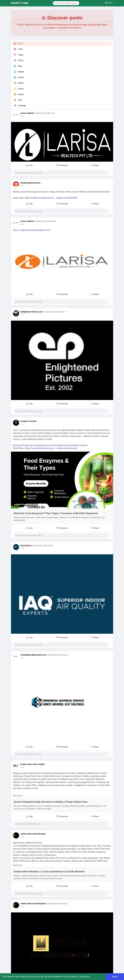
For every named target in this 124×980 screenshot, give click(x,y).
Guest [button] (109, 3)
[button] (66, 3)
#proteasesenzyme (63, 445)
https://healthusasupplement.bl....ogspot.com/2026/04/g (51, 198)
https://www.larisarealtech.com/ (36, 230)
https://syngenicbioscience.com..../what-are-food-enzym (51, 448)
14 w (22, 116)
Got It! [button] (115, 977)
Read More (18, 796)
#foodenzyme (29, 445)
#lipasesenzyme (80, 445)
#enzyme (17, 445)
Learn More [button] (84, 976)
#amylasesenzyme (44, 445)
